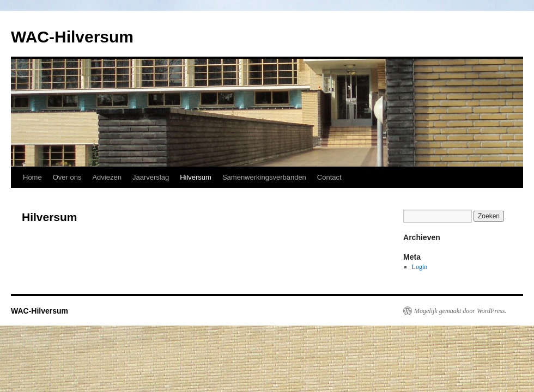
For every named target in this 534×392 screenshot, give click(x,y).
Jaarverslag (151, 177)
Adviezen (107, 177)
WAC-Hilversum (72, 37)
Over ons (67, 177)
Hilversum (196, 177)
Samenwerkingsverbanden (264, 177)
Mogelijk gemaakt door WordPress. (460, 311)
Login (420, 267)
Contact (329, 177)
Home (32, 177)
